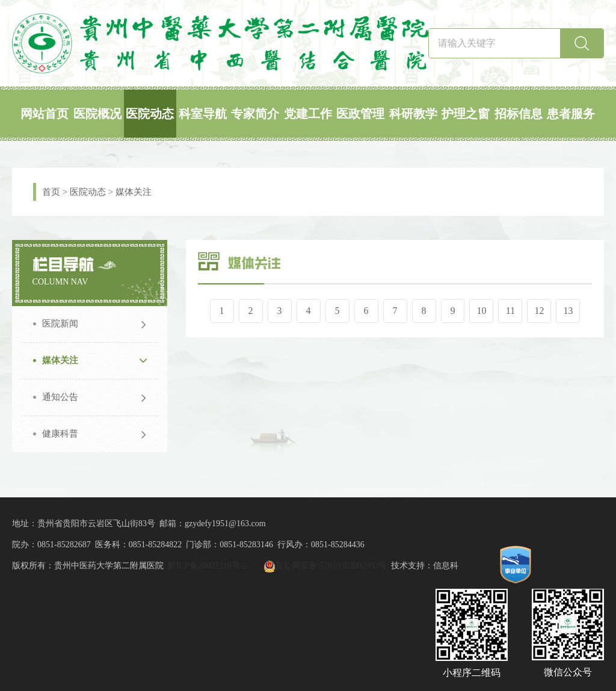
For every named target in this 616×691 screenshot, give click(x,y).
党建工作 (308, 114)
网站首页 (45, 114)
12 (540, 311)
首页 (51, 192)
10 (482, 311)
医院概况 (97, 114)
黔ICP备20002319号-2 (207, 566)
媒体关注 (134, 192)
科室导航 (203, 114)
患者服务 (571, 114)
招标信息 (519, 114)
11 (510, 311)
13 (568, 311)
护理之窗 (466, 114)
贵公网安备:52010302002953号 (331, 566)
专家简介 (255, 114)
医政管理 (360, 114)
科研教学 (413, 114)
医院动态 (150, 114)
